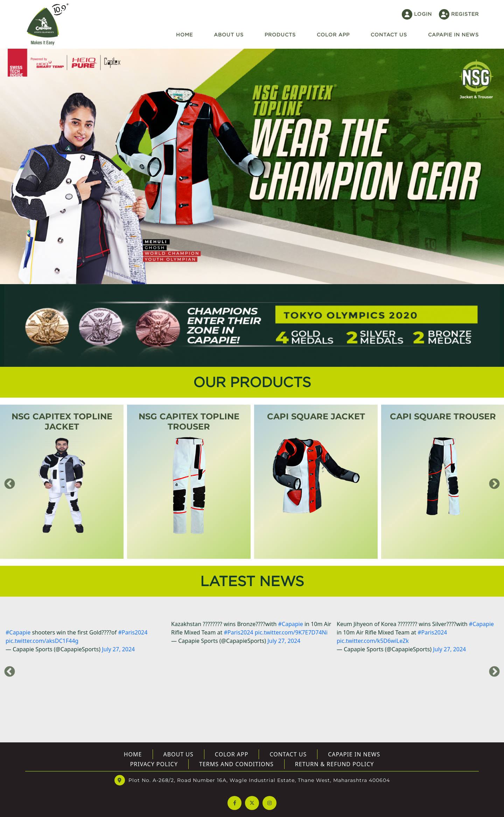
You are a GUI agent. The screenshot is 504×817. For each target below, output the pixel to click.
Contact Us (288, 754)
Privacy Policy (154, 764)
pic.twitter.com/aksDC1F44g (42, 641)
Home (184, 35)
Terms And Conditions (236, 764)
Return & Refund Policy (335, 764)
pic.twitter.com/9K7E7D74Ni (291, 632)
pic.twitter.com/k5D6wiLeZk (373, 641)
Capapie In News (453, 35)
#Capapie (18, 632)
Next (492, 482)
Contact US (389, 35)
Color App (333, 35)
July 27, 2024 (118, 649)
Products (280, 35)
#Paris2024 (133, 632)
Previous (7, 482)
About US (178, 754)
